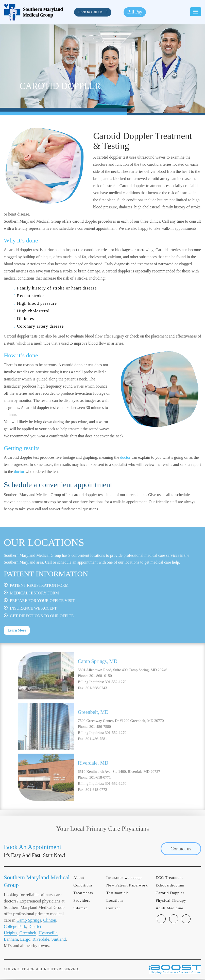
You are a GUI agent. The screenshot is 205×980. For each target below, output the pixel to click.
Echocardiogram (170, 886)
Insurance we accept (124, 879)
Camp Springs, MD (98, 682)
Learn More (17, 652)
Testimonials (117, 894)
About (79, 879)
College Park (15, 928)
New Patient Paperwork (127, 886)
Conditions (83, 886)
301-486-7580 (100, 748)
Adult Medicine (169, 909)
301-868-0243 (96, 709)
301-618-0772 (96, 811)
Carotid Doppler (170, 894)
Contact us (180, 850)
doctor (125, 457)
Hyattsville (48, 934)
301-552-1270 (116, 703)
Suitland (59, 940)
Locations (115, 902)
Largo (25, 940)
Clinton (50, 921)
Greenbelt (28, 934)
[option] (102, 697)
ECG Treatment (169, 879)
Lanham (11, 940)
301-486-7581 (96, 760)
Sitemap (80, 909)
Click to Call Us (91, 12)
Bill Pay (135, 12)
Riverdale (41, 940)
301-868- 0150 (101, 697)
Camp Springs (29, 921)
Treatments (83, 894)
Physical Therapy (171, 902)
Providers (82, 902)
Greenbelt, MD (93, 733)
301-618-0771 (100, 799)
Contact (113, 909)
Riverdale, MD (93, 784)
